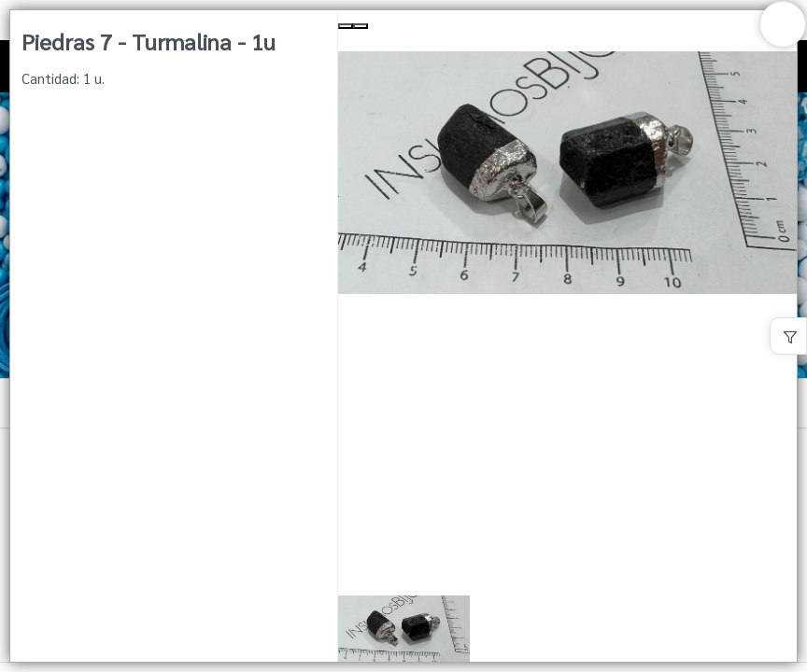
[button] (567, 630)
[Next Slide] (361, 26)
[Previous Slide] (346, 26)
